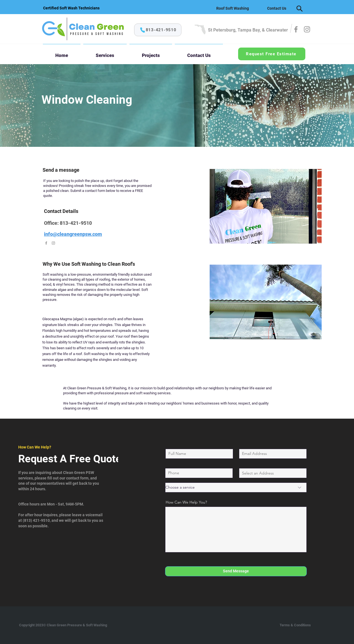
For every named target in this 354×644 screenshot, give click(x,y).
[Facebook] (296, 29)
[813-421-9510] (158, 30)
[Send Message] (236, 571)
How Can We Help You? (186, 502)
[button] (105, 53)
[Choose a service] (236, 487)
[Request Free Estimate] (272, 54)
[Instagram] (307, 29)
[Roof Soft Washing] (233, 8)
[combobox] (273, 473)
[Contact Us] (277, 8)
